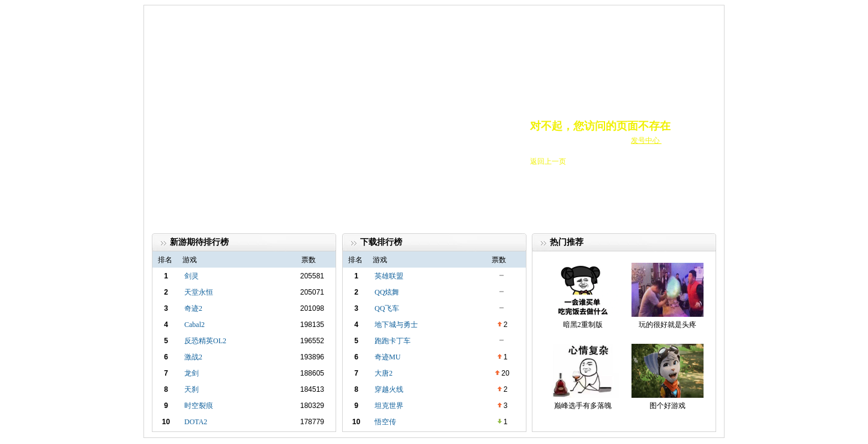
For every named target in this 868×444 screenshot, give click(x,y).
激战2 (193, 357)
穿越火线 (389, 389)
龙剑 (191, 373)
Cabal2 (194, 325)
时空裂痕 (199, 406)
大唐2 (384, 373)
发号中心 (646, 140)
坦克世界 (389, 406)
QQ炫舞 (387, 292)
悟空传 (385, 422)
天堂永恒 (199, 292)
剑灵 (191, 276)
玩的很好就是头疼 (668, 325)
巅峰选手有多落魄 (583, 406)
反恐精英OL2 (205, 341)
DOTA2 (196, 422)
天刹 (191, 389)
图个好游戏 (668, 406)
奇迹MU (387, 357)
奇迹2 (193, 308)
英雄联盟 (389, 276)
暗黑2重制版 (583, 325)
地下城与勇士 (396, 325)
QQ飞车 (387, 308)
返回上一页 (548, 161)
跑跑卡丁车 (393, 341)
